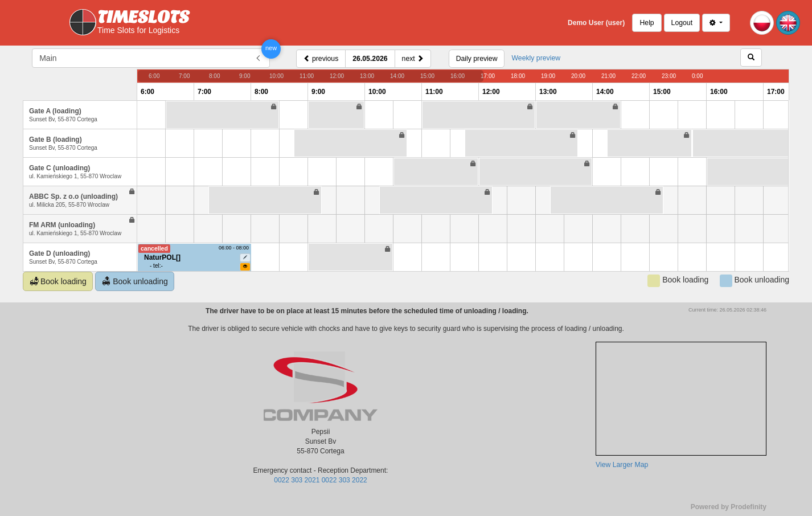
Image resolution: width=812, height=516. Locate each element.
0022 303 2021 (297, 480)
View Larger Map (622, 465)
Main (48, 58)
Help (647, 23)
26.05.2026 (370, 59)
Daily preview (477, 59)
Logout (682, 23)
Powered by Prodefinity (729, 507)
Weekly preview (536, 58)
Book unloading (135, 282)
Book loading (58, 282)
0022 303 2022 (345, 480)
